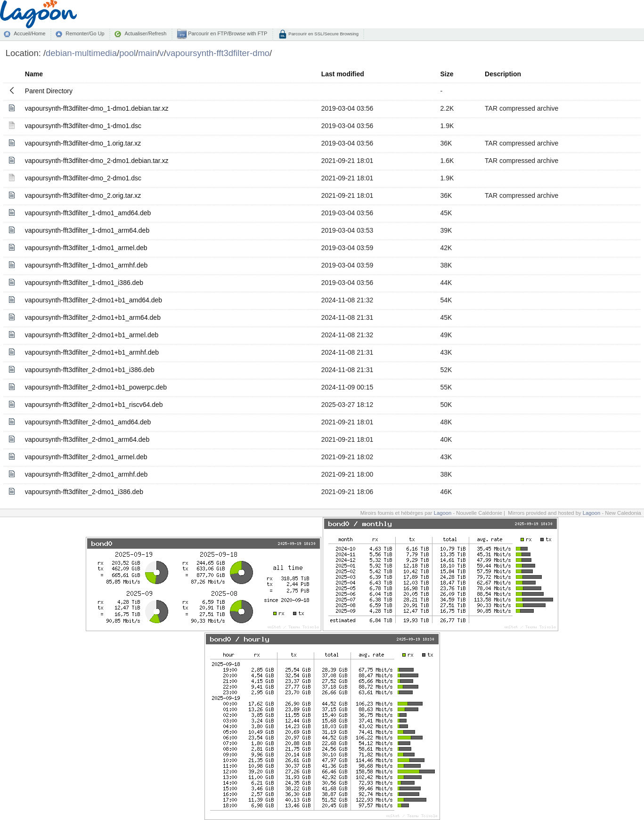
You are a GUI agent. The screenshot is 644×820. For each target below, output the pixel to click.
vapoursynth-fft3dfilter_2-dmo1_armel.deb (86, 457)
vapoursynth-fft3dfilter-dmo (218, 53)
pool (127, 53)
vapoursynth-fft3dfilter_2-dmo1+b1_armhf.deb (92, 352)
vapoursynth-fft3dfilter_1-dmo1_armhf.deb (86, 265)
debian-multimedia (81, 53)
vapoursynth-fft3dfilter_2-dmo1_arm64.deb (87, 439)
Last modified (343, 74)
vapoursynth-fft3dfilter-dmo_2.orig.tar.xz (83, 195)
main (147, 53)
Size (447, 74)
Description (503, 74)
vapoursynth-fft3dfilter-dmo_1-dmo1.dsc (83, 126)
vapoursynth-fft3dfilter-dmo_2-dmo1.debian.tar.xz (97, 161)
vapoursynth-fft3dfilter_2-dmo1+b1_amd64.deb (94, 300)
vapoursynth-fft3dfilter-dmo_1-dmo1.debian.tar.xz (97, 108)
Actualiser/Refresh (145, 33)
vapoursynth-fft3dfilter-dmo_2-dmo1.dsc (83, 178)
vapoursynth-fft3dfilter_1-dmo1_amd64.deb (88, 213)
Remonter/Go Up (85, 33)
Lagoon (443, 513)
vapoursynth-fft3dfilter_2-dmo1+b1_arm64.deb (93, 317)
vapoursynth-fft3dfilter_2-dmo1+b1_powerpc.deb (96, 387)
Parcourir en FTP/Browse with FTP (227, 33)
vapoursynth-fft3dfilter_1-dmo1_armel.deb (86, 248)
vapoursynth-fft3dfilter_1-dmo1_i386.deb (84, 283)
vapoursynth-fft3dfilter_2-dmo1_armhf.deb (86, 474)
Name (34, 74)
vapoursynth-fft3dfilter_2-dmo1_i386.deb (84, 492)
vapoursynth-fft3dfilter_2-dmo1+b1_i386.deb (90, 370)
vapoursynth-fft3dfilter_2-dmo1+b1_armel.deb (92, 335)
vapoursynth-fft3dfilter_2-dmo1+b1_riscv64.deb (94, 405)
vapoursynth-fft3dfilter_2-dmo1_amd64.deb (88, 422)
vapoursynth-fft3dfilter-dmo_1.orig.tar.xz (83, 143)
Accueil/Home (29, 33)
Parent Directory (49, 91)
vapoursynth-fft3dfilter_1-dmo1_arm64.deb (87, 230)
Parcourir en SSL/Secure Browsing (323, 34)
